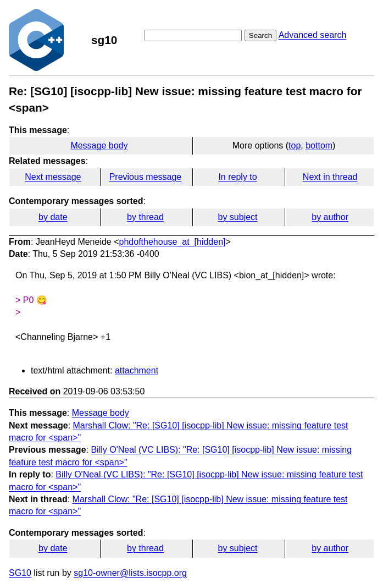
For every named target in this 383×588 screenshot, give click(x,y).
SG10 (20, 573)
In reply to (237, 177)
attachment (137, 370)
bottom (319, 145)
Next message (53, 177)
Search (260, 35)
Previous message (146, 177)
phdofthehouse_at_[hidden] (173, 242)
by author (330, 217)
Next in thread (330, 177)
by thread (145, 217)
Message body (99, 145)
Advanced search (313, 35)
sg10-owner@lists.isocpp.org (130, 573)
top (295, 145)
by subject (238, 217)
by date (53, 217)
